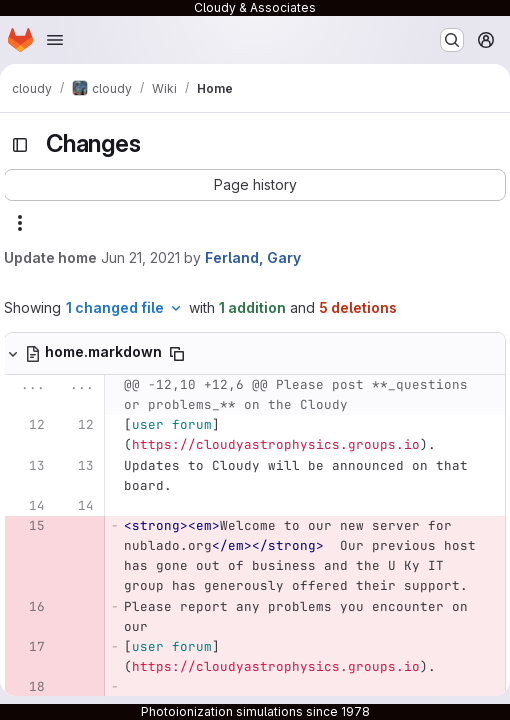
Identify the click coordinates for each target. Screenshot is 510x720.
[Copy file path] (177, 354)
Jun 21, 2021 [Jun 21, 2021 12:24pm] (140, 257)
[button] (255, 185)
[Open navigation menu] (55, 40)
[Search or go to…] (452, 40)
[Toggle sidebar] (20, 145)
